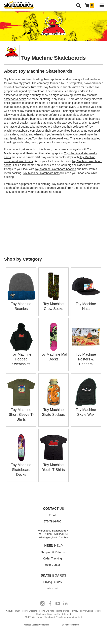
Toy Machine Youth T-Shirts (54, 465)
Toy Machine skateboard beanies (55, 169)
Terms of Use (62, 611)
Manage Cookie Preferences (37, 625)
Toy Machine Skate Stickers (54, 410)
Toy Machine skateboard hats (41, 173)
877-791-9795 (52, 521)
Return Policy (20, 611)
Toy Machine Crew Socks (54, 304)
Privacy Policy (78, 611)
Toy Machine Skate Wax (86, 410)
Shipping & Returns (53, 552)
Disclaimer (41, 614)
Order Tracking (53, 558)
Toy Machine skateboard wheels (40, 111)
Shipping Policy (36, 611)
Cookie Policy (93, 611)
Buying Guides (52, 582)
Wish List (53, 588)
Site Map (50, 611)
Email (52, 515)
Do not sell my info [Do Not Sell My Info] (70, 625)
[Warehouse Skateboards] (21, 6)
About (9, 611)
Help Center (53, 565)
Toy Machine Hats (86, 304)
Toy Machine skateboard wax (51, 138)
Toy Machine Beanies (21, 304)
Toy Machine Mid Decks (54, 354)
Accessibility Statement (59, 614)
